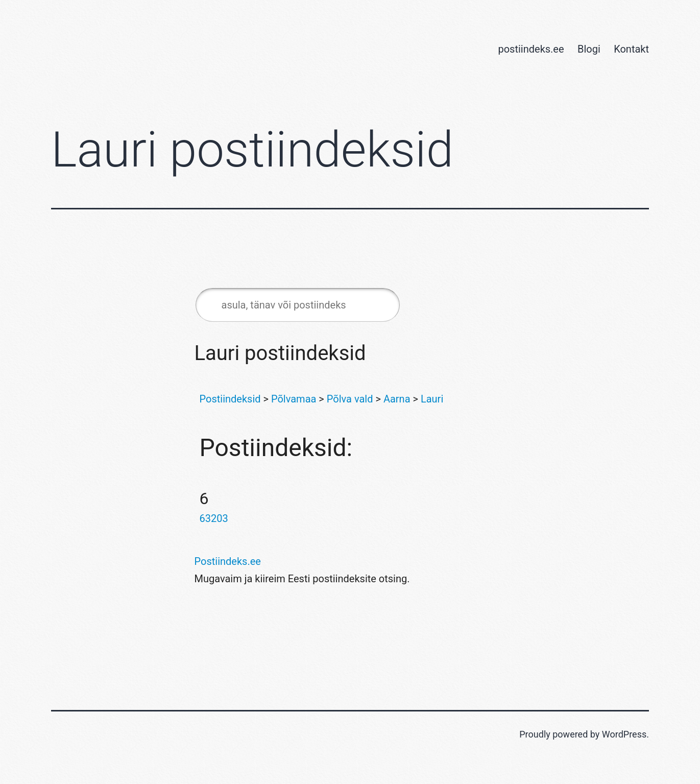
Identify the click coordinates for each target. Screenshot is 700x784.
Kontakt (631, 49)
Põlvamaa (294, 399)
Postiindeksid (230, 399)
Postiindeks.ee (228, 561)
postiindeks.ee (531, 49)
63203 (214, 518)
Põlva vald (350, 399)
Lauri (432, 399)
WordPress (624, 734)
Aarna (397, 399)
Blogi (589, 49)
